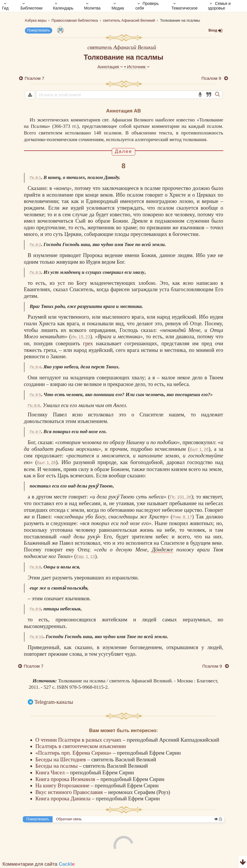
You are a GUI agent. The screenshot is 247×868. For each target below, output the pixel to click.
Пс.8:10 (37, 637)
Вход (216, 31)
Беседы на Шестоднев (61, 759)
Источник (138, 67)
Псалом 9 (212, 78)
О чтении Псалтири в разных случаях (79, 740)
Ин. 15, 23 (81, 337)
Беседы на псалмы (57, 766)
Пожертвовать (39, 30)
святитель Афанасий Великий (122, 47)
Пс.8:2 (35, 245)
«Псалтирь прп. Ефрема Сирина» (74, 753)
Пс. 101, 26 (181, 497)
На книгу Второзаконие (63, 785)
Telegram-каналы (54, 702)
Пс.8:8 (35, 567)
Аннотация (111, 67)
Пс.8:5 (35, 395)
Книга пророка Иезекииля (66, 779)
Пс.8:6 (34, 406)
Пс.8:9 (35, 609)
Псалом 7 (35, 78)
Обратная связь (69, 819)
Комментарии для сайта (39, 864)
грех (88, 343)
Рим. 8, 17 (182, 517)
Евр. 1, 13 (85, 556)
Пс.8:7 (35, 432)
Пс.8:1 (35, 178)
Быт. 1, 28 (46, 462)
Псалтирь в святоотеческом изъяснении (81, 746)
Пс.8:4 (35, 367)
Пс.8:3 (35, 273)
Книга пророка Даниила (64, 798)
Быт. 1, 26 (199, 449)
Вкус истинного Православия (70, 792)
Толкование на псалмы (123, 57)
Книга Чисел (51, 772)
